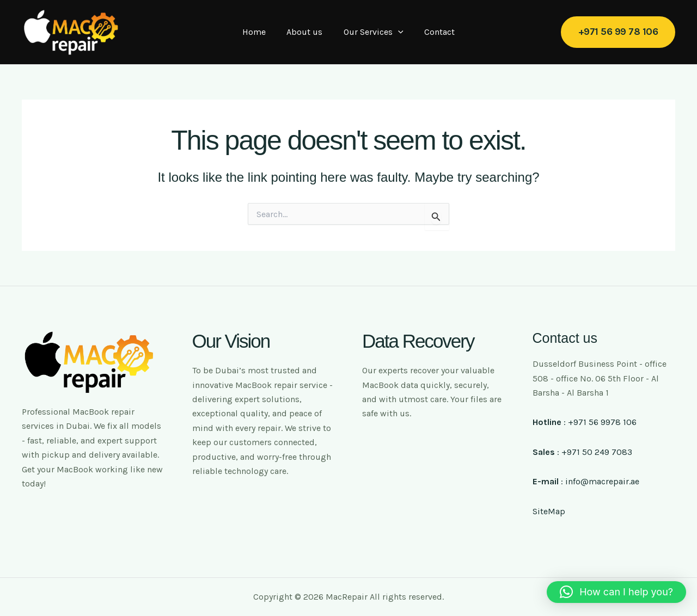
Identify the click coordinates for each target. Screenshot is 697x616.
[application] (396, 32)
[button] (618, 32)
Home (259, 32)
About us (307, 32)
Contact (434, 32)
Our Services (372, 32)
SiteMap (549, 511)
